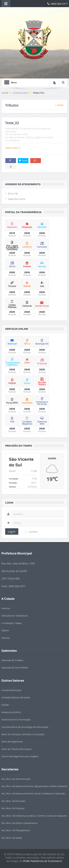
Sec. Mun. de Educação (13, 801)
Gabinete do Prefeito (12, 660)
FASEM (5, 705)
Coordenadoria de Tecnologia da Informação (25, 727)
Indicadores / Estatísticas (14, 616)
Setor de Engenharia (12, 742)
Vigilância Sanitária (44, 137)
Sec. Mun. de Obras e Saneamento (19, 823)
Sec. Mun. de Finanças (13, 808)
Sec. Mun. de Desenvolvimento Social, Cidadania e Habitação (33, 793)
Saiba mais (13, 148)
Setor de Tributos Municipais (16, 749)
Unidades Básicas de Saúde (16, 697)
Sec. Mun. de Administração (16, 779)
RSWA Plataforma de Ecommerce (43, 861)
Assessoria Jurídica (11, 712)
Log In (12, 531)
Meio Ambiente (17, 137)
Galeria (5, 630)
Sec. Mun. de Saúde (12, 838)
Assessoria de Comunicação (16, 719)
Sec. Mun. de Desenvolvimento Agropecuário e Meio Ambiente (34, 786)
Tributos (30, 137)
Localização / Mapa (11, 623)
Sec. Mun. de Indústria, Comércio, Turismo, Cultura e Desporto (34, 816)
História (6, 608)
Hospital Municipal (11, 690)
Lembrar (31, 532)
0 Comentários (12, 140)
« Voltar (59, 105)
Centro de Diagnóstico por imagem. (20, 756)
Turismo (6, 638)
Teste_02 (12, 123)
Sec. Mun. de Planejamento (16, 830)
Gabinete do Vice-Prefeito (15, 668)
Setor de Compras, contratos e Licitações (23, 734)
